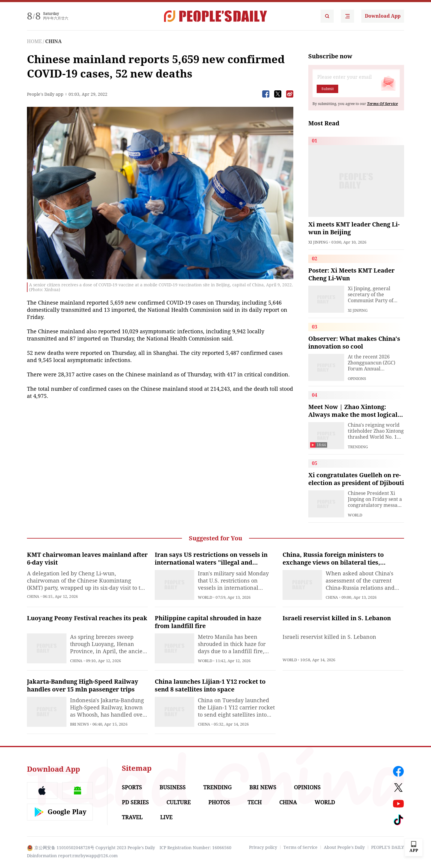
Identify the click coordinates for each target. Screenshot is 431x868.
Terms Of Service (382, 104)
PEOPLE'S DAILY (388, 847)
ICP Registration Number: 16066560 (195, 848)
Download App (383, 16)
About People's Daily (344, 847)
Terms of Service (301, 847)
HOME (34, 41)
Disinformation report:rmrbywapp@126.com (72, 856)
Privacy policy (263, 847)
